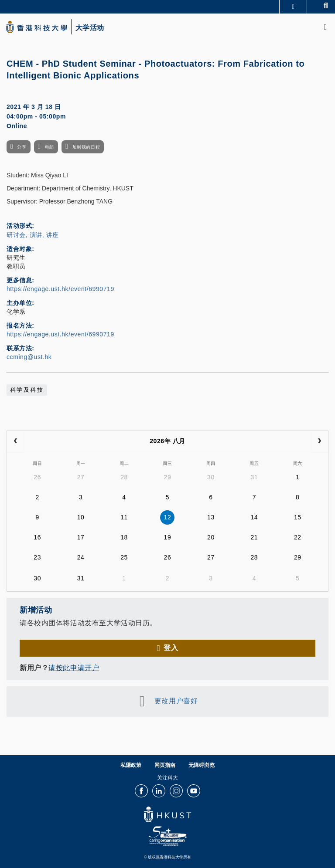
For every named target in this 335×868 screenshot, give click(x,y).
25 (124, 557)
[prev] (15, 441)
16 (37, 537)
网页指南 (165, 765)
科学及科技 (27, 390)
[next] (320, 441)
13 (211, 517)
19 (168, 537)
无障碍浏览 (202, 765)
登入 (171, 648)
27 (81, 477)
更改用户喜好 (176, 701)
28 (124, 477)
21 (254, 537)
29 (168, 477)
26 (37, 477)
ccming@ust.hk (29, 357)
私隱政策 (131, 765)
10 (81, 517)
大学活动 (90, 28)
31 (254, 477)
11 (124, 517)
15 (298, 517)
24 (81, 557)
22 (298, 537)
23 (37, 557)
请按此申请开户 (74, 668)
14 (254, 517)
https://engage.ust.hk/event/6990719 (60, 289)
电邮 (50, 147)
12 (168, 517)
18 (124, 537)
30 (211, 477)
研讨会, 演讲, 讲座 (33, 235)
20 (211, 537)
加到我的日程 (86, 147)
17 (81, 537)
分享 (22, 147)
